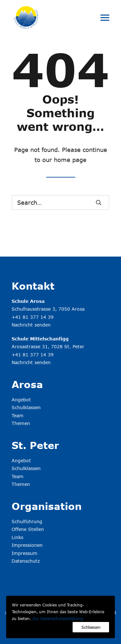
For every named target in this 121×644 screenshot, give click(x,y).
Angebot (21, 400)
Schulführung (27, 521)
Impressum (25, 553)
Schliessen (91, 627)
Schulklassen (26, 407)
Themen (21, 423)
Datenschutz (26, 561)
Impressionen (27, 545)
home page (70, 160)
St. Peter (35, 445)
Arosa (27, 384)
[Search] (60, 202)
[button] (105, 17)
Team (18, 415)
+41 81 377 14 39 (33, 317)
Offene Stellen (28, 529)
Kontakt (33, 286)
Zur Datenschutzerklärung (58, 618)
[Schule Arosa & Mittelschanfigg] (26, 17)
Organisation (47, 506)
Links (17, 537)
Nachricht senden (31, 325)
